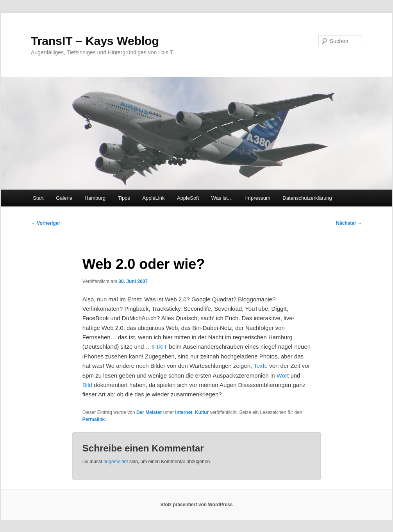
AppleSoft (188, 198)
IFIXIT (160, 347)
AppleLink (153, 198)
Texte (261, 366)
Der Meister (149, 412)
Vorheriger (46, 223)
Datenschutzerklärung (307, 198)
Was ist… (222, 198)
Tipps (124, 198)
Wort (283, 375)
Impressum (257, 198)
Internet (184, 412)
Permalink (94, 419)
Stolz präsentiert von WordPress (196, 505)
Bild (87, 385)
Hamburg (95, 198)
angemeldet (116, 462)
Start (38, 198)
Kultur (202, 412)
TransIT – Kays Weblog (95, 41)
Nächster (349, 223)
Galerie (64, 198)
